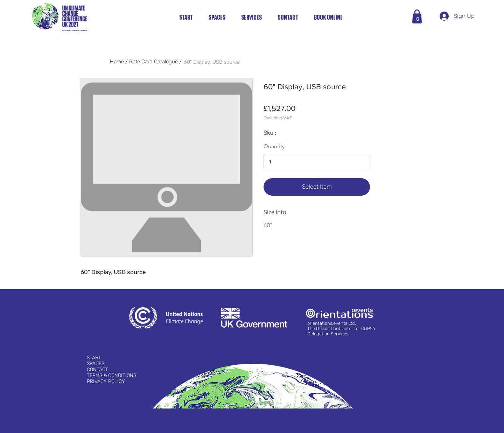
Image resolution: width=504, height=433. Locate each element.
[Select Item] (317, 187)
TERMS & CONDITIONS (111, 375)
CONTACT (97, 369)
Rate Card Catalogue (153, 62)
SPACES (96, 364)
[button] (418, 19)
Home (118, 62)
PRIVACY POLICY (106, 381)
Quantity (274, 146)
